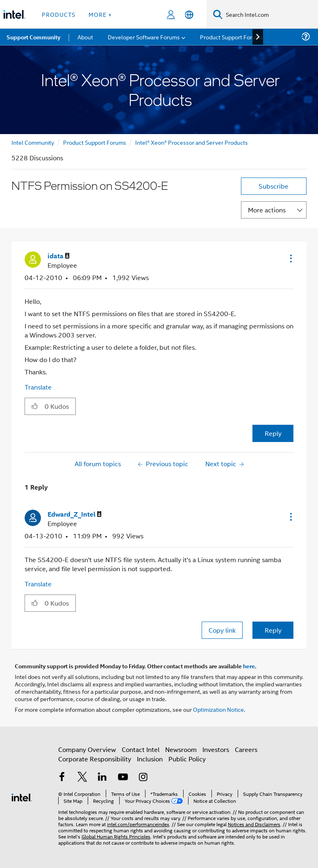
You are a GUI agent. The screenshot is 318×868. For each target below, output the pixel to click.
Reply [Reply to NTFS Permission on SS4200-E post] (273, 433)
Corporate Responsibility (95, 759)
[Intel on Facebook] (62, 778)
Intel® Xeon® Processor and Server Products (192, 142)
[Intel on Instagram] (143, 778)
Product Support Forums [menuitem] (232, 37)
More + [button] (100, 14)
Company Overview (87, 749)
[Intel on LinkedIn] (102, 778)
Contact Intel (141, 749)
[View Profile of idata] (59, 256)
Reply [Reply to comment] (273, 630)
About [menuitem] (85, 37)
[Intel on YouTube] (123, 778)
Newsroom (181, 749)
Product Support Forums (95, 142)
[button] (290, 258)
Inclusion (150, 759)
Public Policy (187, 759)
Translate (38, 387)
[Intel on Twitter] (82, 778)
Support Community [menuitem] (33, 37)
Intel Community (33, 142)
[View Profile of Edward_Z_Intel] (75, 514)
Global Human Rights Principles (116, 836)
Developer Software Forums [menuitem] (144, 37)
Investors (216, 749)
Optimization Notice (218, 709)
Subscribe (274, 186)
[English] (189, 15)
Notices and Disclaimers (254, 824)
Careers (246, 749)
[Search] (218, 14)
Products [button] (59, 14)
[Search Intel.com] (270, 14)
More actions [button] (267, 210)
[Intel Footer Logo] (22, 796)
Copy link (222, 630)
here (249, 666)
